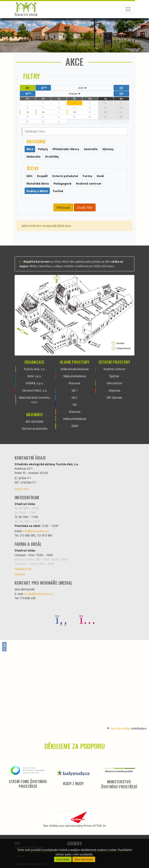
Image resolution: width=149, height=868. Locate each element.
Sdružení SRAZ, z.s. (35, 390)
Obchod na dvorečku (35, 429)
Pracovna (74, 383)
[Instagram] (88, 619)
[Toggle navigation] (128, 9)
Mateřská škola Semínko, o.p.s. (35, 400)
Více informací (84, 859)
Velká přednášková (74, 419)
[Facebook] (62, 619)
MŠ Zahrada (114, 397)
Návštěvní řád (23, 569)
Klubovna (75, 412)
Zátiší (75, 426)
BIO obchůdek (35, 421)
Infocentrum (115, 383)
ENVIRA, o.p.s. (35, 383)
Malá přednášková (75, 376)
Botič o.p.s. (35, 376)
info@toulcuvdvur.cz (36, 531)
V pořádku (63, 859)
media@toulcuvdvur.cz (39, 594)
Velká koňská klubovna (74, 369)
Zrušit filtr (85, 207)
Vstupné (20, 574)
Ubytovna (114, 390)
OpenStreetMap (120, 728)
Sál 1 (74, 390)
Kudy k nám (22, 489)
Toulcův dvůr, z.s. (35, 369)
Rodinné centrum (115, 369)
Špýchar (114, 376)
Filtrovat (63, 207)
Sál (74, 405)
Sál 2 (74, 397)
